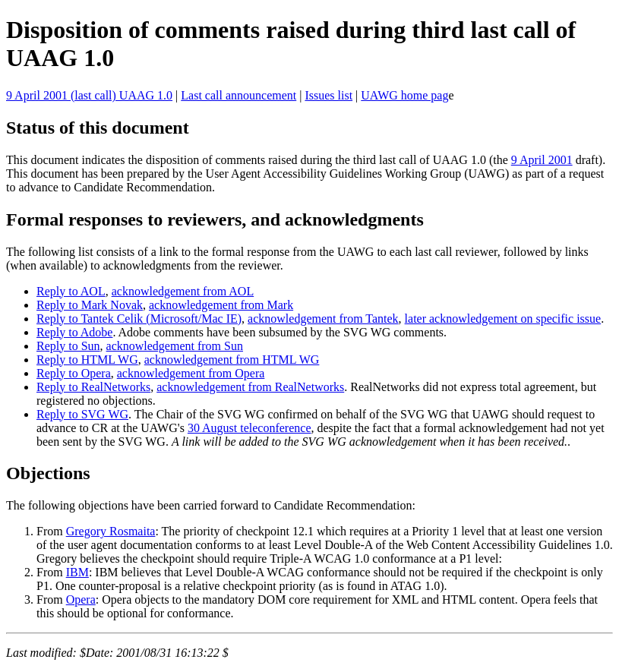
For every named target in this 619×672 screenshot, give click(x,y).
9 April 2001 (542, 160)
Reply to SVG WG (82, 414)
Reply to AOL (71, 291)
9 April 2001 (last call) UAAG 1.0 (89, 95)
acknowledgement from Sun (175, 346)
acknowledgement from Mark (221, 305)
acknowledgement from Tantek (323, 319)
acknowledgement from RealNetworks (250, 387)
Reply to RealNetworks (93, 387)
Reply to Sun (68, 346)
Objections (48, 473)
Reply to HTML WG (87, 360)
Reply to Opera (74, 373)
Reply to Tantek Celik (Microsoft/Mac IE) (139, 319)
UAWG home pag (404, 95)
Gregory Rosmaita (111, 531)
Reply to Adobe (74, 332)
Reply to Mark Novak (90, 305)
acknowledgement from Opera (191, 373)
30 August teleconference (249, 428)
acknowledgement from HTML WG (232, 360)
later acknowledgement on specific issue (503, 319)
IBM (77, 572)
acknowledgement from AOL (183, 291)
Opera (81, 599)
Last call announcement (238, 95)
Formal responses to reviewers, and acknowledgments (215, 219)
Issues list (328, 95)
